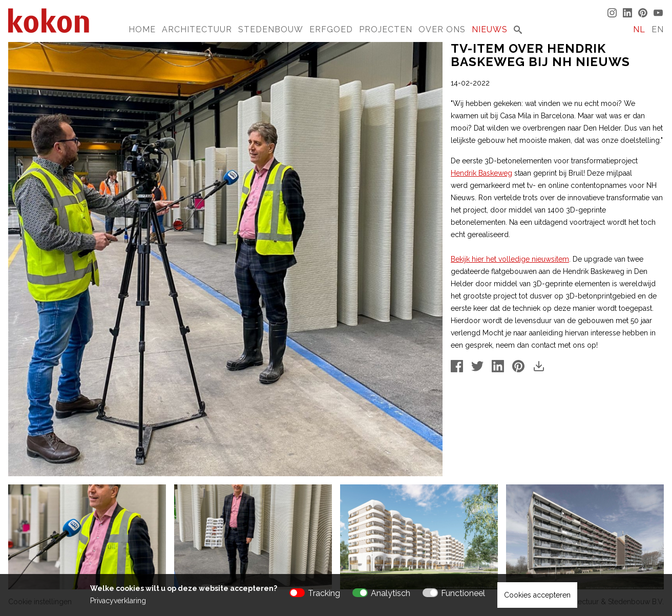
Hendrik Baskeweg (481, 173)
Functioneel (463, 593)
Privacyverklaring (118, 601)
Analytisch (391, 593)
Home (142, 29)
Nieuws (490, 29)
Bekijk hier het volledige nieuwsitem (510, 259)
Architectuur (197, 29)
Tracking (324, 593)
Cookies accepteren (537, 595)
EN (658, 29)
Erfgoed (331, 29)
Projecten (386, 29)
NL (639, 29)
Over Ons (442, 29)
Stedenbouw (271, 29)
